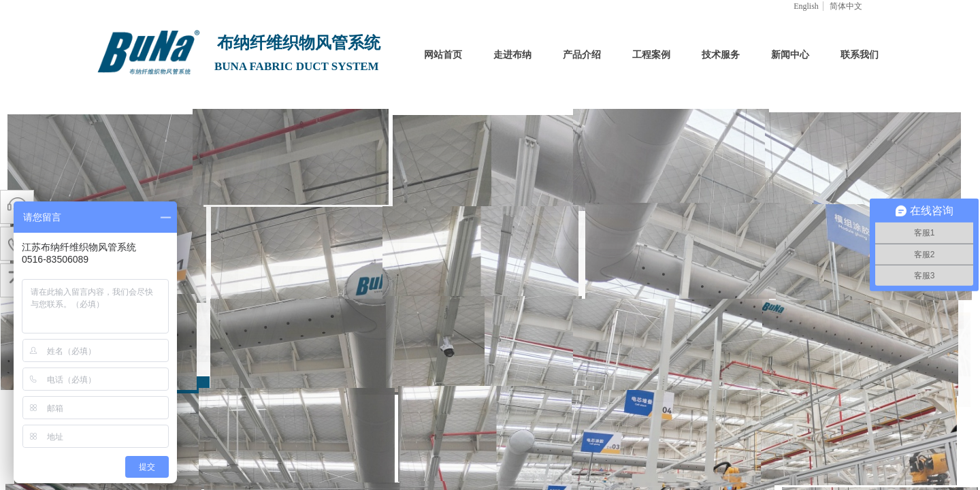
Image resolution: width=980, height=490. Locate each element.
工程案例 (651, 55)
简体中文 (846, 6)
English (806, 6)
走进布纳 (512, 55)
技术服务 (721, 55)
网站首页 (443, 55)
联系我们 (860, 55)
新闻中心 (790, 55)
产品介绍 (582, 55)
